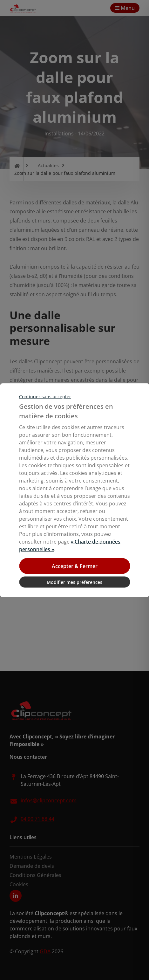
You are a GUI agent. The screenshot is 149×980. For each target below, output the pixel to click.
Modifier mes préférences (74, 582)
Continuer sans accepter (45, 396)
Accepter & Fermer (75, 566)
